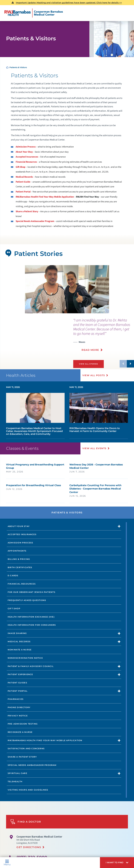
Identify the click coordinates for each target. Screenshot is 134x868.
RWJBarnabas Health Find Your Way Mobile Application (45, 197)
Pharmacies (16, 699)
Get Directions (29, 847)
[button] (117, 863)
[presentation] (104, 337)
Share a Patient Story (27, 211)
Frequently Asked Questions (27, 600)
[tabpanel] (67, 289)
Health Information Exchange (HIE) (31, 617)
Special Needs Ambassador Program (32, 765)
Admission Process (26, 147)
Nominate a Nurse (20, 650)
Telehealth (15, 781)
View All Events (95, 448)
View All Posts (94, 375)
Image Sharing (17, 633)
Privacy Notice (18, 715)
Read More (90, 350)
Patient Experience (20, 674)
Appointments (17, 551)
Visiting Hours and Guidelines (28, 790)
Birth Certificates (20, 567)
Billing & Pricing (19, 559)
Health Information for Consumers (32, 625)
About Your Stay (24, 152)
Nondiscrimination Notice (25, 658)
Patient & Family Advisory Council (31, 666)
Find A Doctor (26, 822)
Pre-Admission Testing (23, 724)
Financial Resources (26, 162)
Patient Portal (23, 192)
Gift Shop (21, 167)
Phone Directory (19, 707)
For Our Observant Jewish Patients (32, 592)
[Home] (34, 13)
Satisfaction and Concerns (26, 748)
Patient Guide (23, 182)
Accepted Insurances (27, 157)
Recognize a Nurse (20, 732)
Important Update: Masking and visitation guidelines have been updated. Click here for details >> (69, 3)
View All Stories (88, 364)
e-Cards (13, 576)
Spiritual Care (17, 773)
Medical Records (24, 177)
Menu (7, 863)
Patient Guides (17, 682)
